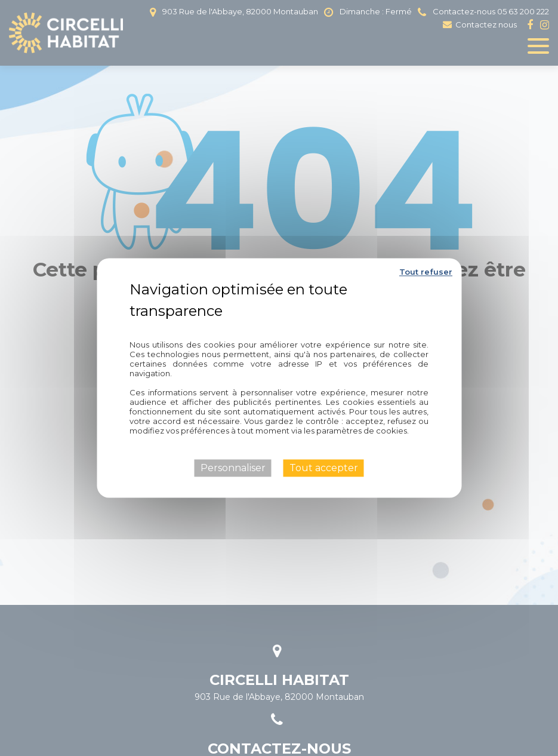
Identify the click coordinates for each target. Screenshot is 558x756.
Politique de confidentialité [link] (279, 328)
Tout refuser (426, 272)
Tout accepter (324, 468)
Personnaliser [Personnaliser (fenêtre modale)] (233, 468)
